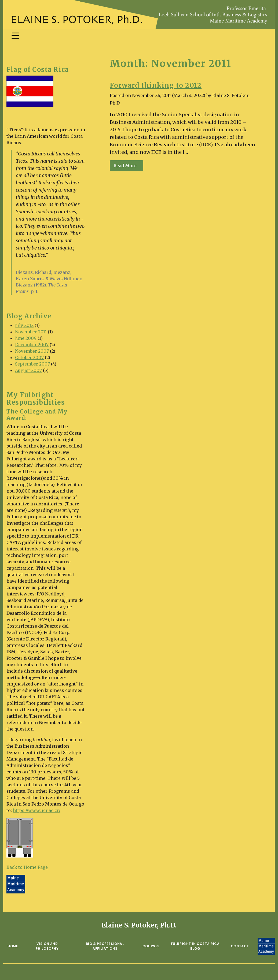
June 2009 (26, 338)
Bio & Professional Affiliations (105, 946)
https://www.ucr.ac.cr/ (37, 810)
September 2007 (32, 364)
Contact (240, 946)
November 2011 (31, 332)
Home (13, 946)
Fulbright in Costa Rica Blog (195, 946)
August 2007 (28, 370)
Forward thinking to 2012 (156, 85)
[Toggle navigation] (15, 36)
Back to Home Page (27, 867)
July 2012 (24, 325)
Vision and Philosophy (47, 946)
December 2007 (32, 345)
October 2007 (29, 357)
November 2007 (32, 351)
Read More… (128, 165)
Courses (151, 946)
